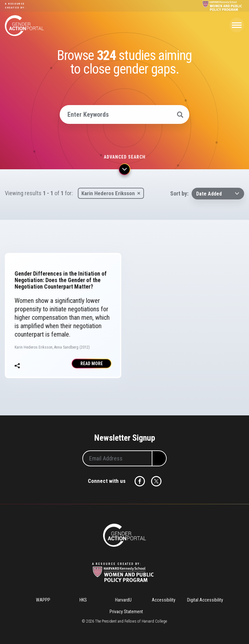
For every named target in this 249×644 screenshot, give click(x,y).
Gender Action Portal (24, 26)
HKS (83, 600)
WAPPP (43, 600)
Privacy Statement (126, 612)
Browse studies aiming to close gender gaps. (124, 62)
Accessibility (164, 600)
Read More (92, 364)
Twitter (156, 481)
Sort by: (179, 193)
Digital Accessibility (205, 600)
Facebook (140, 481)
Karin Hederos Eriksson (108, 193)
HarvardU (123, 600)
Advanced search (125, 157)
